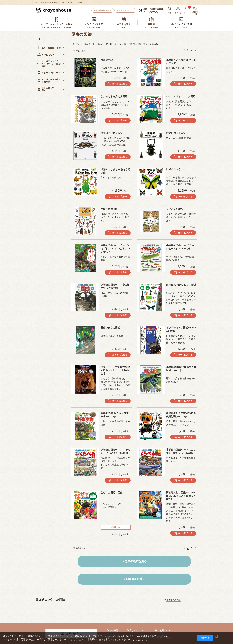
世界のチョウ (173, 169)
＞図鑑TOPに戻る (134, 579)
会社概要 (114, 630)
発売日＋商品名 (151, 44)
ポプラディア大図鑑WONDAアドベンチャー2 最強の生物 (115, 370)
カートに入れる (120, 84)
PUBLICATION (181, 27)
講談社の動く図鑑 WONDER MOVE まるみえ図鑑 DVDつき (181, 496)
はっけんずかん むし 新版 (181, 285)
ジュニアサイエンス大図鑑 (181, 96)
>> (195, 50)
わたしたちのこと (126, 11)
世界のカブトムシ (176, 133)
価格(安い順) (121, 44)
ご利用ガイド (164, 630)
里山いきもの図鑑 (110, 328)
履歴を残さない (174, 600)
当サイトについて (138, 630)
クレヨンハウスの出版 (181, 24)
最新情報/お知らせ (103, 11)
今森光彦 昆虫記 (109, 209)
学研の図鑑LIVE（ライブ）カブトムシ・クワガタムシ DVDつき (115, 248)
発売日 (109, 44)
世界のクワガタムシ (112, 133)
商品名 (100, 44)
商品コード (89, 44)
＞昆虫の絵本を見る (134, 561)
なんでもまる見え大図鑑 (114, 96)
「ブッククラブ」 (154, 10)
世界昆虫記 (107, 60)
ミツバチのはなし (176, 209)
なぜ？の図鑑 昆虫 (112, 493)
